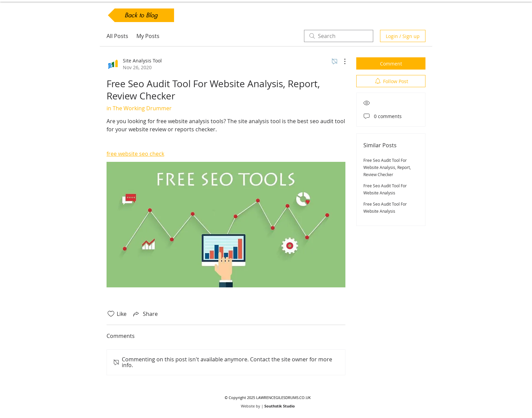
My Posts (148, 36)
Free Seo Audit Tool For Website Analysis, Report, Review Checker (387, 167)
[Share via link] (145, 314)
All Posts (117, 36)
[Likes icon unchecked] (111, 314)
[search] (339, 36)
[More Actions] (341, 61)
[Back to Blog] (141, 15)
